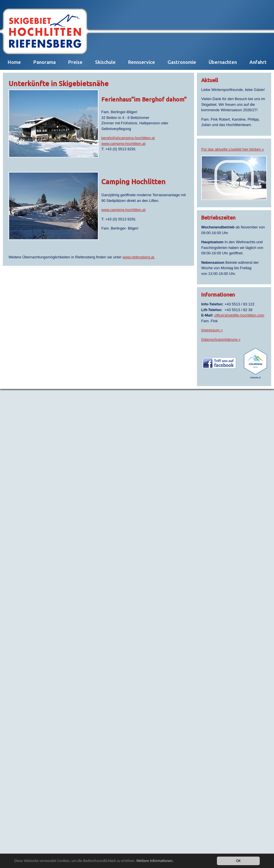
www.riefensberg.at (139, 257)
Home (14, 62)
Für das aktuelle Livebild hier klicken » (233, 149)
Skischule (105, 62)
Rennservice (142, 62)
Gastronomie (182, 62)
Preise (75, 62)
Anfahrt (258, 62)
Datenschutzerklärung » (221, 339)
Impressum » (212, 330)
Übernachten (223, 62)
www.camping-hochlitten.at (123, 144)
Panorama (45, 62)
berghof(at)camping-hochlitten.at (128, 138)
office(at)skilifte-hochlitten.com (239, 315)
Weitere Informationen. (155, 861)
